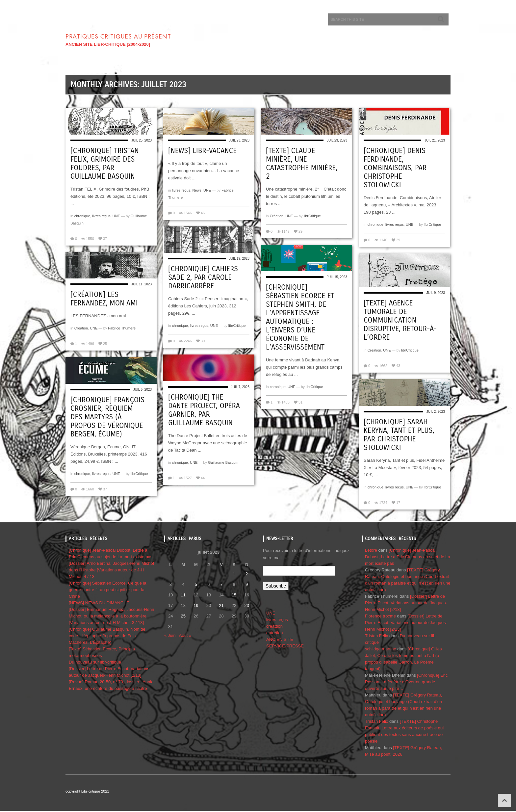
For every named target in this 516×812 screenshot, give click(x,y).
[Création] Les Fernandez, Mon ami (104, 299)
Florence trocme (380, 616)
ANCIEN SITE (280, 639)
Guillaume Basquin (223, 462)
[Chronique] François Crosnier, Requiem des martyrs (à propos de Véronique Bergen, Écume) (107, 417)
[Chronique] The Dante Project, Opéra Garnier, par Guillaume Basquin (204, 410)
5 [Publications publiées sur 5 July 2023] (196, 584)
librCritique (312, 216)
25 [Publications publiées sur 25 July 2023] (183, 616)
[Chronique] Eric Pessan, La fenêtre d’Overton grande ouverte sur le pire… (406, 682)
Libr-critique (131, 23)
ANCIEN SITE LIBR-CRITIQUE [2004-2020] (108, 44)
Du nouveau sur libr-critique (95, 662)
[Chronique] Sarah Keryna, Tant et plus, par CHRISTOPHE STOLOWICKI (399, 435)
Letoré (371, 550)
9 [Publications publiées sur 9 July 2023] (247, 584)
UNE (116, 216)
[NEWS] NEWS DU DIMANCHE (99, 603)
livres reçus (101, 216)
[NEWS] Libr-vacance (202, 151)
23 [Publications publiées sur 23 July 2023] (246, 605)
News (197, 190)
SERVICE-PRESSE (285, 646)
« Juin (170, 635)
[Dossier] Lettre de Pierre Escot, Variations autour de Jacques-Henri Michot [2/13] (406, 603)
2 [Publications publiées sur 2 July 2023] (247, 574)
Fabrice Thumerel (122, 328)
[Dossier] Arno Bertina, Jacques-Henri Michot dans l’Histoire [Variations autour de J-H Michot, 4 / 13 (111, 570)
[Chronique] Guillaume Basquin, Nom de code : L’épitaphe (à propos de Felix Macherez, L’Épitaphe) (107, 636)
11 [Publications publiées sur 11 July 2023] (183, 595)
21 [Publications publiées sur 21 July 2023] (221, 605)
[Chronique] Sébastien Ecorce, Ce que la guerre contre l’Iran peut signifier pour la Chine (108, 590)
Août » (185, 635)
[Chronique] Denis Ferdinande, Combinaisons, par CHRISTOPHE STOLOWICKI (395, 168)
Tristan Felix (376, 636)
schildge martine (381, 649)
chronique (82, 216)
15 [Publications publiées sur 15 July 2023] (234, 595)
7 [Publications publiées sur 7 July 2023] (221, 584)
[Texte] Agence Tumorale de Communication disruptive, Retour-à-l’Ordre (400, 320)
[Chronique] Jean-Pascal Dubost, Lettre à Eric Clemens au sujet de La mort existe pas (408, 557)
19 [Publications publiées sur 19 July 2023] (196, 605)
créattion (274, 626)
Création (277, 216)
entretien (275, 633)
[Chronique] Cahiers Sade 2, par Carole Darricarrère (203, 277)
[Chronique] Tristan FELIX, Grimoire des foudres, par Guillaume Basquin (105, 164)
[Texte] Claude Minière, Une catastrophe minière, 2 (302, 164)
